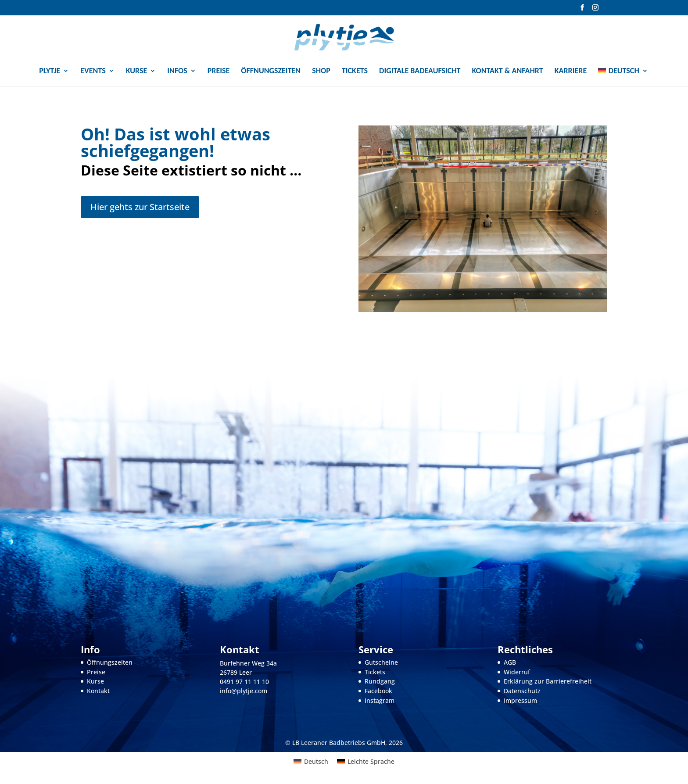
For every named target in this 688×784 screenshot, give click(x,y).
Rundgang (380, 681)
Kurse (137, 72)
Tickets (355, 72)
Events (93, 72)
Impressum (520, 700)
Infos (177, 72)
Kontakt (98, 691)
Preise (219, 72)
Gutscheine (381, 662)
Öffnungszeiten (271, 72)
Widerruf (517, 672)
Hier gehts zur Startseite (140, 207)
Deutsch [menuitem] (316, 761)
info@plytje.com (244, 691)
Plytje (50, 72)
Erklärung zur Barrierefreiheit (548, 681)
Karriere (571, 72)
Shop (321, 72)
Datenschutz (522, 691)
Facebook (378, 691)
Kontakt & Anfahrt (508, 72)
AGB (510, 662)
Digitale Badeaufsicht (420, 72)
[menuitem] (623, 75)
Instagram (380, 700)
